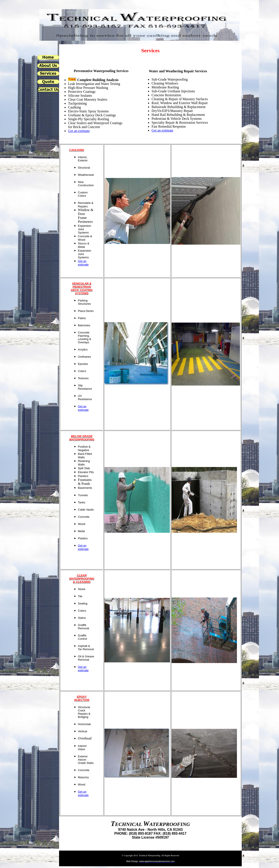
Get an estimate (79, 131)
